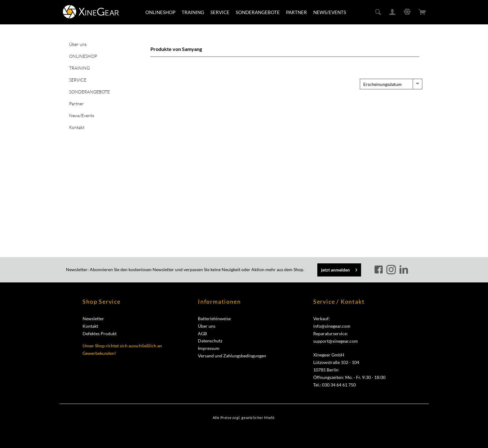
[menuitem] (160, 12)
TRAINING (79, 68)
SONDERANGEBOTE (89, 92)
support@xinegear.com (336, 341)
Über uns (78, 44)
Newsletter (93, 319)
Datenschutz (210, 341)
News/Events (82, 115)
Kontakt (77, 127)
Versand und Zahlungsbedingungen (232, 356)
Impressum (209, 348)
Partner (76, 104)
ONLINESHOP (83, 56)
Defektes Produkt (100, 334)
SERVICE (78, 80)
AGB (202, 334)
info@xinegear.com (332, 326)
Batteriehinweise (214, 319)
